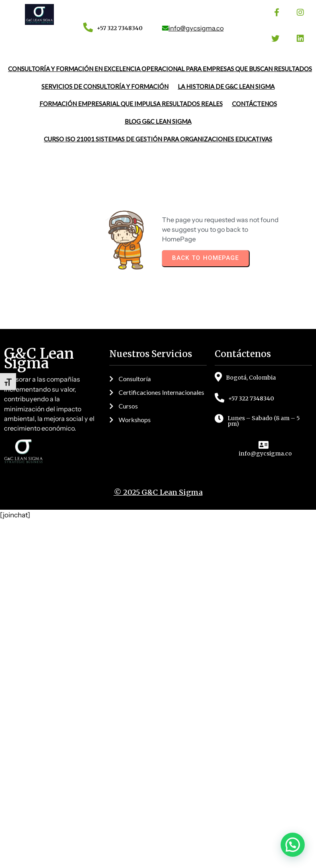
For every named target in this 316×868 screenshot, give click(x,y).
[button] (293, 845)
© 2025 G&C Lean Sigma (158, 599)
